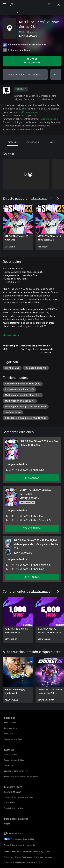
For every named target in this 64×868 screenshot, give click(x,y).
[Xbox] (9, 12)
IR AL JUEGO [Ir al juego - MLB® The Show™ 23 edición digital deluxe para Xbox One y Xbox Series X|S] (32, 577)
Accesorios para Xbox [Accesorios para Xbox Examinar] (13, 739)
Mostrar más (11, 335)
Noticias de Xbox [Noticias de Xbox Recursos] (11, 755)
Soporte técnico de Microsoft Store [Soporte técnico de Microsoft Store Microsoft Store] (19, 797)
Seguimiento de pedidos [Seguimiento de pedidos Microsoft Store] (14, 808)
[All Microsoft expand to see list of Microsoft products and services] (4, 5)
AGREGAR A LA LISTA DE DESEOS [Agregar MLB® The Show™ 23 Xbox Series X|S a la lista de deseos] (25, 74)
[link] (18, 227)
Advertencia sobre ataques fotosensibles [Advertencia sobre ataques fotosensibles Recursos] (21, 776)
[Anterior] (51, 154)
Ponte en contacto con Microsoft (17, 852)
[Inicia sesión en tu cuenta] (59, 5)
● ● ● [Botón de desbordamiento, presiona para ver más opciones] (56, 74)
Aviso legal (9, 857)
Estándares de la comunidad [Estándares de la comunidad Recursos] (16, 771)
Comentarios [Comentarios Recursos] (9, 765)
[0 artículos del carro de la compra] (50, 5)
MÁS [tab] (52, 142)
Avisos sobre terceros (43, 857)
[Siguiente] (58, 154)
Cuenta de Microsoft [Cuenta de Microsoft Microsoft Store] (13, 792)
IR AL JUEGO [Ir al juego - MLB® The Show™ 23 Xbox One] (32, 478)
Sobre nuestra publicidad (14, 862)
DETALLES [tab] (13, 142)
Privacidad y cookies (41, 852)
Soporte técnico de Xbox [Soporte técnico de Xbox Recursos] (14, 760)
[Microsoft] (32, 3)
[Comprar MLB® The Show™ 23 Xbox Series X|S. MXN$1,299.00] (32, 61)
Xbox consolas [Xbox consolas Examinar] (10, 723)
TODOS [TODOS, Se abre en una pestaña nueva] (21, 89)
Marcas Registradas (24, 857)
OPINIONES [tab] (33, 142)
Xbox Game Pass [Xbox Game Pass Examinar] (11, 734)
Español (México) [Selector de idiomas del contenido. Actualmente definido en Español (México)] (16, 833)
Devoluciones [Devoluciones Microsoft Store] (10, 803)
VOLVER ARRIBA (32, 528)
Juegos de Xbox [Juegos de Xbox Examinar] (10, 728)
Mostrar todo (39, 198)
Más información (29, 112)
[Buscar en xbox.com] (12, 4)
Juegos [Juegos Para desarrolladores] (7, 824)
